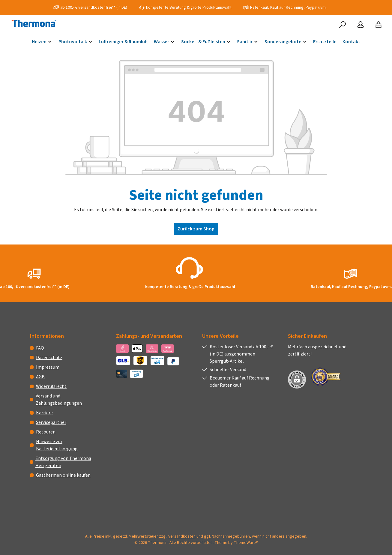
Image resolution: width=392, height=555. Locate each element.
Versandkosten (182, 536)
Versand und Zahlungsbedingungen (59, 400)
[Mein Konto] (361, 25)
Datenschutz (49, 358)
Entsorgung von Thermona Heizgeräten (63, 462)
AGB (40, 377)
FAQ (40, 348)
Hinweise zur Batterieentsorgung (57, 445)
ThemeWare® (246, 543)
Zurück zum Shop (196, 229)
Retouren (46, 432)
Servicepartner (51, 422)
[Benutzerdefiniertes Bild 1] (328, 376)
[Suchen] (343, 25)
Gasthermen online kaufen (63, 475)
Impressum (48, 367)
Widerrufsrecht (51, 386)
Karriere (44, 413)
